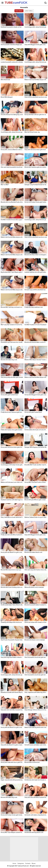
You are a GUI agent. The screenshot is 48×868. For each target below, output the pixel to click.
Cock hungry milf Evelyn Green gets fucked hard (12, 465)
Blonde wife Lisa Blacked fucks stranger (12, 202)
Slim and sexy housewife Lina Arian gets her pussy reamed (12, 167)
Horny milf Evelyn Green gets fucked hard (36, 202)
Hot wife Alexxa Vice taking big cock (12, 115)
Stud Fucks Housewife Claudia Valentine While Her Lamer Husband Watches (12, 640)
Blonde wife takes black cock (33, 552)
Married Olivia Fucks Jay (32, 132)
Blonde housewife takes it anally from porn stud (36, 605)
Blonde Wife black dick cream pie (11, 570)
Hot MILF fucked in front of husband (35, 325)
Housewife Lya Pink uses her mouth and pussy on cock (12, 342)
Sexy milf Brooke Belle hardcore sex (36, 97)
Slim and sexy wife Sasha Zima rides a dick (36, 570)
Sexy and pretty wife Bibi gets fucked (12, 377)
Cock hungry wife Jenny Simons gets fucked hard (36, 27)
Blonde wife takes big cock (9, 360)
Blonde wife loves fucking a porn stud (12, 587)
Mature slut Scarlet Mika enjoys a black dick (36, 80)
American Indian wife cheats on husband (36, 622)
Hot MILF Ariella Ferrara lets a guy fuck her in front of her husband (12, 220)
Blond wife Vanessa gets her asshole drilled (36, 167)
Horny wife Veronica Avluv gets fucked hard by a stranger (12, 447)
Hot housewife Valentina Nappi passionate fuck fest (12, 45)
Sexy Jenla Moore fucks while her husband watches (12, 517)
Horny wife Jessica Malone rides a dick (12, 150)
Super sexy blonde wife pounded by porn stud (12, 780)
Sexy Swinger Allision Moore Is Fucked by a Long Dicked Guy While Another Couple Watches (36, 710)
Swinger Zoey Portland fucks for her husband (36, 185)
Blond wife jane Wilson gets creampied (36, 500)
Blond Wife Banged (7, 97)
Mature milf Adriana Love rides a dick (12, 482)
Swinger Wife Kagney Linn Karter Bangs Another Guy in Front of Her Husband (36, 447)
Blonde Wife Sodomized (32, 762)
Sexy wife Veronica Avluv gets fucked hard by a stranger (36, 150)
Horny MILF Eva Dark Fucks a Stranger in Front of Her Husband (36, 482)
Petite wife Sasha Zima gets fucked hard (12, 430)
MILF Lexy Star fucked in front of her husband (12, 325)
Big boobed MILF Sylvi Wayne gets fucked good (12, 272)
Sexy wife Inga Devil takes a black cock (12, 657)
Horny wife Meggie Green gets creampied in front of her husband (36, 395)
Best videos (19, 11)
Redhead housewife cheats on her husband (12, 27)
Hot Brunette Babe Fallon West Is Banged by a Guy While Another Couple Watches (12, 605)
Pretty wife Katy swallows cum (34, 307)
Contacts (28, 863)
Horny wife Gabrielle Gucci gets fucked (12, 762)
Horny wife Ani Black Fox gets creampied (12, 552)
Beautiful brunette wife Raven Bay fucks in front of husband (12, 692)
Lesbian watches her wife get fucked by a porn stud (36, 272)
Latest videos (29, 11)
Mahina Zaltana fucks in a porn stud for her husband (36, 517)
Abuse (34, 863)
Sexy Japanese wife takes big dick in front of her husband (36, 692)
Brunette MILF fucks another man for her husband (36, 465)
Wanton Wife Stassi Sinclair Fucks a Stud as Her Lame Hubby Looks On (36, 360)
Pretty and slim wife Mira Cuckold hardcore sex (12, 535)
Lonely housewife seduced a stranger (12, 62)
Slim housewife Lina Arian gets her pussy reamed (36, 657)
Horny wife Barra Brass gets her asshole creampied (36, 115)
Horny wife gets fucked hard (9, 395)
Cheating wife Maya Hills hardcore (11, 622)
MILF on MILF (5, 185)
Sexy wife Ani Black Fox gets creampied (12, 745)
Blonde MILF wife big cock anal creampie (12, 307)
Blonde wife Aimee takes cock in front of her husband (36, 342)
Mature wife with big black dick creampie (36, 727)
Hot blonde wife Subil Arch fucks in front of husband (36, 780)
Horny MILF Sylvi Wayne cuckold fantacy (12, 832)
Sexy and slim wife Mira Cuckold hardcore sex (12, 710)
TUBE (9, 3)
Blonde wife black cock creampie (35, 640)
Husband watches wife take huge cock (12, 500)
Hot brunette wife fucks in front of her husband (36, 430)
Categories (21, 863)
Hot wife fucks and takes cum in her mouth (36, 745)
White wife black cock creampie (34, 587)
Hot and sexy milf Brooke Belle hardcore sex (36, 290)
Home (14, 863)
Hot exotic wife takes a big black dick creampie (36, 815)
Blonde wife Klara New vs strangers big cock (36, 255)
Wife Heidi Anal (5, 80)
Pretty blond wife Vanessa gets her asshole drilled (12, 412)
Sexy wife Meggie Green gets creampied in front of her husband (36, 45)
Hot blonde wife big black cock (34, 832)
